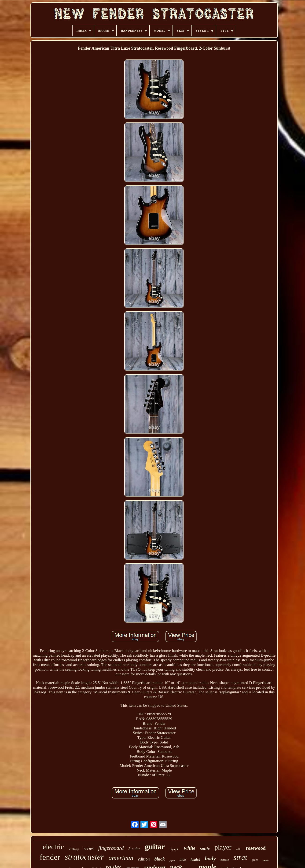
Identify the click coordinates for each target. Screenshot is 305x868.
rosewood (256, 848)
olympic (175, 849)
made (266, 860)
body (210, 858)
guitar (155, 847)
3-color (134, 849)
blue (183, 859)
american (121, 858)
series (89, 849)
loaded (195, 860)
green (255, 860)
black (160, 859)
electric (53, 847)
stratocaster (84, 857)
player (223, 847)
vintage (74, 849)
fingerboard (111, 848)
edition (144, 859)
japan (172, 860)
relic (239, 849)
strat (240, 857)
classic (225, 860)
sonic (205, 848)
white (190, 848)
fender (50, 857)
